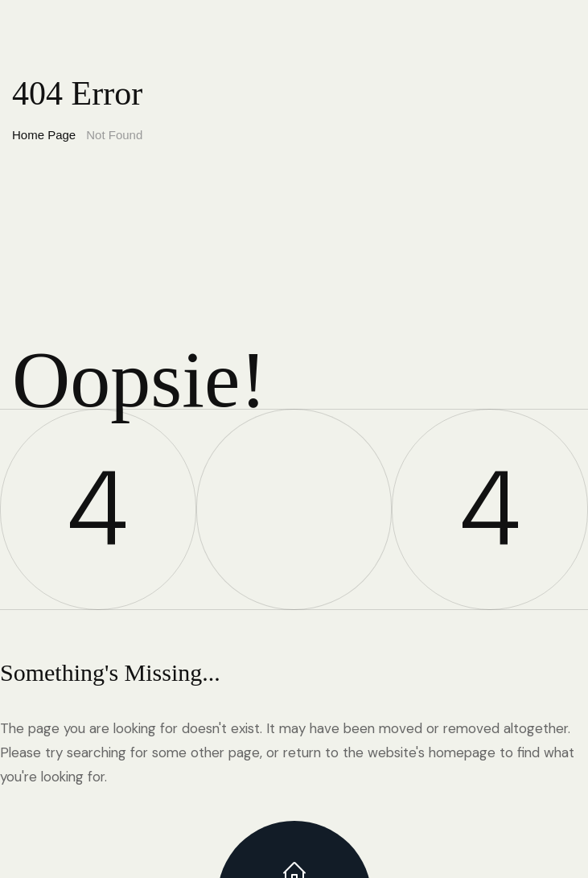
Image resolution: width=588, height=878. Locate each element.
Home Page (44, 135)
